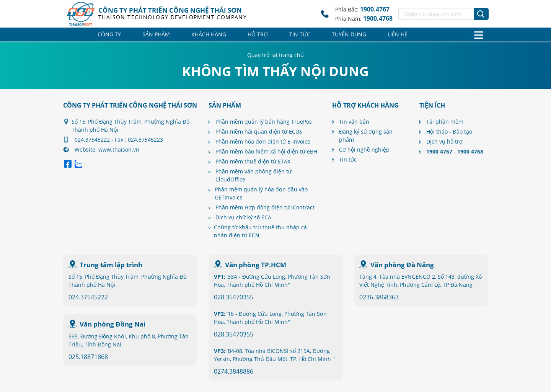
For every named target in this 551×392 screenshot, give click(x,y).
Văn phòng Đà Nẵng (402, 265)
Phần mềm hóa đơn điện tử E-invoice (263, 141)
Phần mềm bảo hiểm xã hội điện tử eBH (266, 151)
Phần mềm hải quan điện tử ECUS (259, 131)
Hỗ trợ (258, 34)
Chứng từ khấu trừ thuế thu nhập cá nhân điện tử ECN (260, 231)
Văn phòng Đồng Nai (112, 324)
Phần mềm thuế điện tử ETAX (253, 161)
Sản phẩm (156, 34)
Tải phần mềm (445, 122)
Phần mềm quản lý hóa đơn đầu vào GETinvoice (261, 193)
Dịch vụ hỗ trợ (444, 141)
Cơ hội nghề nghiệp (364, 149)
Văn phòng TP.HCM (256, 265)
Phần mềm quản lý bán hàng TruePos (264, 122)
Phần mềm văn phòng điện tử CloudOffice (253, 175)
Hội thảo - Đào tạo (449, 131)
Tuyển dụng (349, 34)
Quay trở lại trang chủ (275, 55)
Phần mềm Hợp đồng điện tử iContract (265, 207)
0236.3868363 (379, 297)
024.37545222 (88, 297)
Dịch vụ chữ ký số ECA (243, 217)
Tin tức (300, 34)
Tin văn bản (354, 122)
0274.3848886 (234, 371)
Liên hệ (398, 34)
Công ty (109, 34)
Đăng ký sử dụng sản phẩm (366, 136)
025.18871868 (88, 357)
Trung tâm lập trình (111, 265)
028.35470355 (234, 297)
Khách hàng (209, 34)
